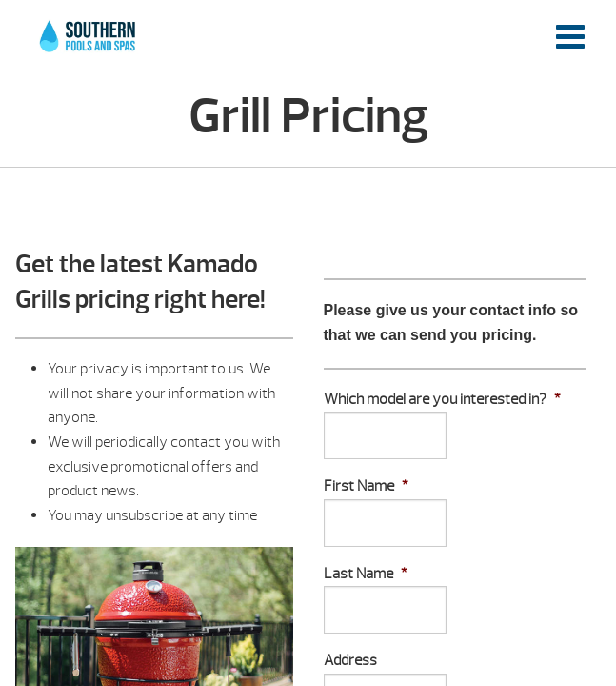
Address (350, 660)
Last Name (366, 574)
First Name (366, 486)
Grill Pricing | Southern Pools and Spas (89, 47)
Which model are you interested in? (442, 399)
